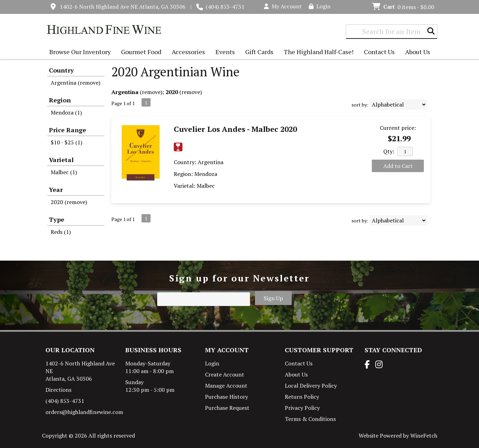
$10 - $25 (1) (66, 142)
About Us (416, 53)
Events (225, 52)
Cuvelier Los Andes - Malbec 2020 (235, 129)
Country (61, 70)
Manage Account (226, 386)
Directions (58, 390)
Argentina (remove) (75, 83)
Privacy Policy (302, 408)
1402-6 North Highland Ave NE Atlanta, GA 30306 (123, 7)
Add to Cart (398, 166)
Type (57, 219)
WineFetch (424, 436)
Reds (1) (61, 232)
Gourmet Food (139, 53)
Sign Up (273, 298)
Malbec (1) (64, 172)
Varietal (61, 160)
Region (60, 100)
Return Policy (302, 397)
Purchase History (226, 397)
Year (56, 189)
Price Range (67, 130)
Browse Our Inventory (78, 53)
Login (320, 6)
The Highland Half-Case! (319, 52)
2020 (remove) (69, 202)
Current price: (398, 128)
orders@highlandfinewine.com (84, 412)
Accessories (187, 53)
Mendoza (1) (66, 112)
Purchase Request (227, 408)
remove (151, 92)
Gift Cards (259, 52)
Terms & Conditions (310, 419)
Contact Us (379, 52)
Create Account (225, 374)
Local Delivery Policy (311, 386)
